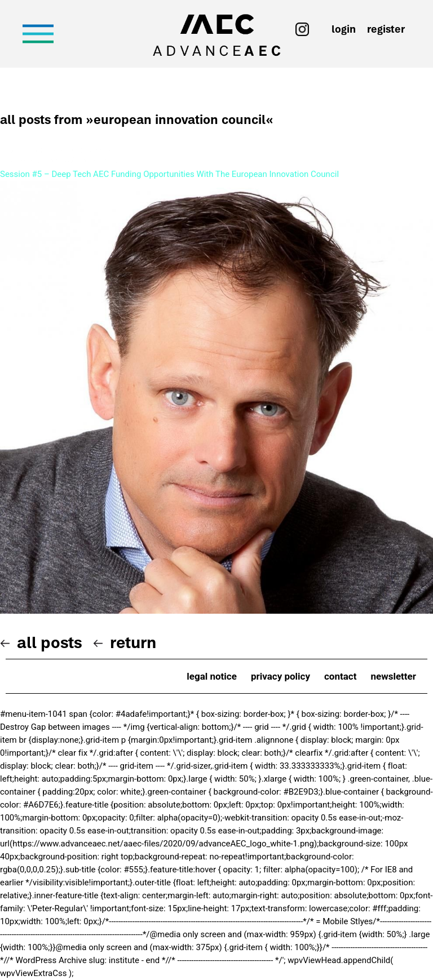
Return (133, 642)
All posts (49, 642)
